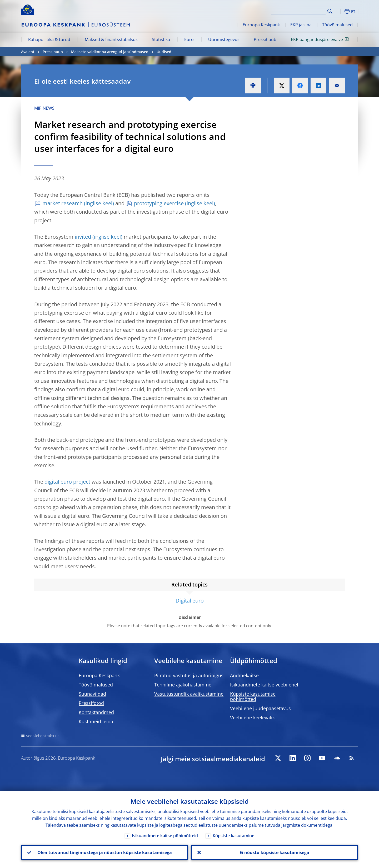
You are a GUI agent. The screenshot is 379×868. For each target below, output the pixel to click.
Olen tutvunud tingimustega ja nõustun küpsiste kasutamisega (105, 852)
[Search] (299, 11)
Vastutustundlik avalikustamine (189, 694)
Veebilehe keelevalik (252, 718)
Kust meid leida (96, 721)
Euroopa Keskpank (261, 25)
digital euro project (67, 482)
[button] (340, 11)
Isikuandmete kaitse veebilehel (264, 685)
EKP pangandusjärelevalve (321, 39)
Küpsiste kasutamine (233, 836)
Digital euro (190, 601)
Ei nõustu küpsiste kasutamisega (274, 852)
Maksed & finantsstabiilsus (111, 39)
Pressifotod (91, 703)
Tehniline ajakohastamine (183, 685)
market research (63, 203)
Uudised (164, 52)
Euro (189, 39)
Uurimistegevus (224, 39)
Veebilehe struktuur (42, 736)
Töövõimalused (337, 25)
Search (330, 11)
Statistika (161, 39)
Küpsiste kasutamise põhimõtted (253, 696)
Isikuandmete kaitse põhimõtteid (165, 836)
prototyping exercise (159, 203)
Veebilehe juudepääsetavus (260, 708)
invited (83, 237)
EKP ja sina (301, 25)
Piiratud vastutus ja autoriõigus (189, 675)
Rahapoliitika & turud (49, 39)
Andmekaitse (244, 675)
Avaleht (28, 52)
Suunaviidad (92, 694)
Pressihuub (265, 39)
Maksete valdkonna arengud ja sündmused (110, 52)
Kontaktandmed (96, 712)
